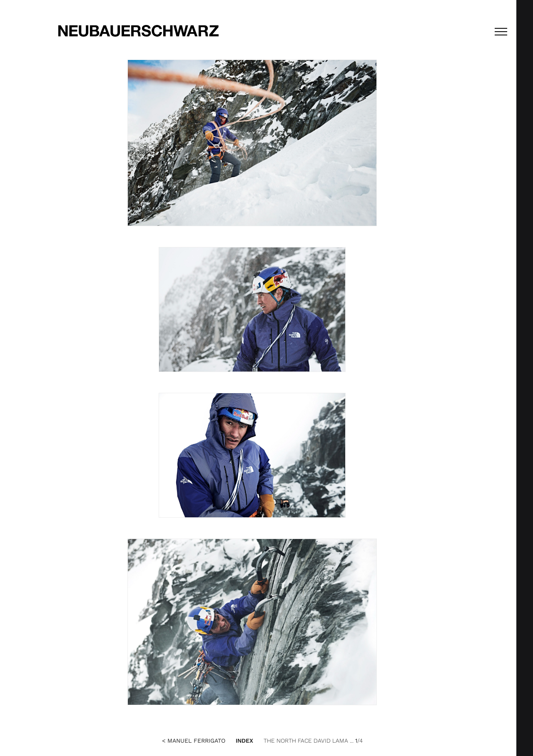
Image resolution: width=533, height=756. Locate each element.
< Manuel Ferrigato (194, 741)
